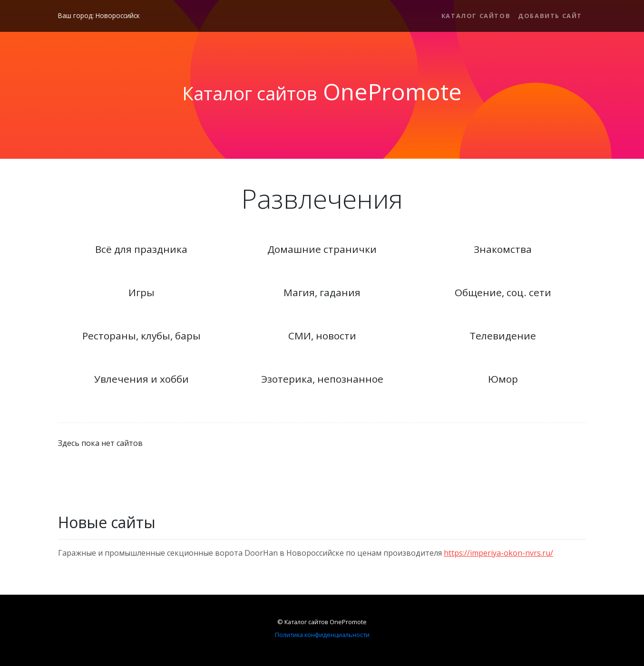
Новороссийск (118, 15)
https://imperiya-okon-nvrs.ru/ (498, 553)
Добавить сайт (550, 16)
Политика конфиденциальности (322, 635)
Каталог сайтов (476, 16)
